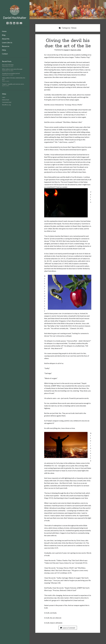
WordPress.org (6, 105)
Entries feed (5, 100)
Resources (6, 46)
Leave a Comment (68, 628)
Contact (5, 54)
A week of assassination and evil (11, 73)
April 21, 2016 (76, 50)
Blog (4, 35)
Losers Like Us (7, 42)
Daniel (66, 50)
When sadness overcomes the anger (12, 69)
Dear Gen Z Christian (8, 65)
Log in (4, 97)
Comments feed (7, 102)
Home (4, 31)
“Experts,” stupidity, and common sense (13, 84)
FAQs (4, 50)
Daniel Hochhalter (15, 18)
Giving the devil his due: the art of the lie (68, 43)
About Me (6, 39)
